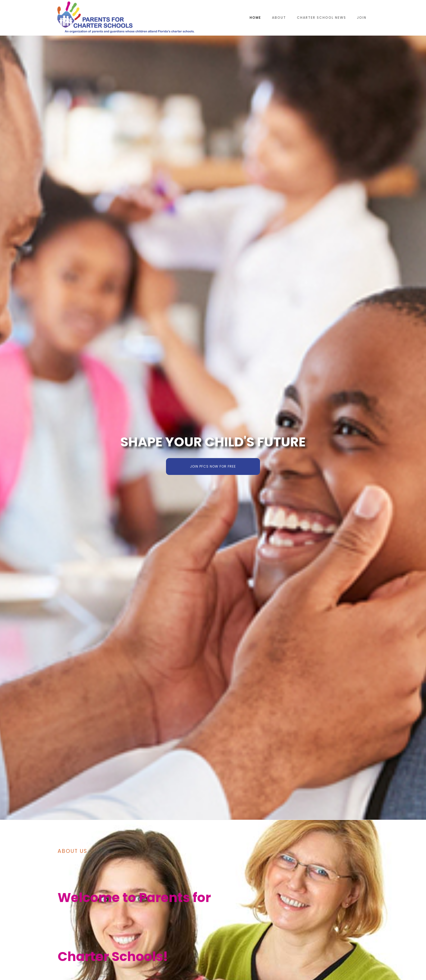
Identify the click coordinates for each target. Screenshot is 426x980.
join (362, 18)
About (279, 18)
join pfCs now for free (213, 466)
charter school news (322, 18)
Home (255, 18)
